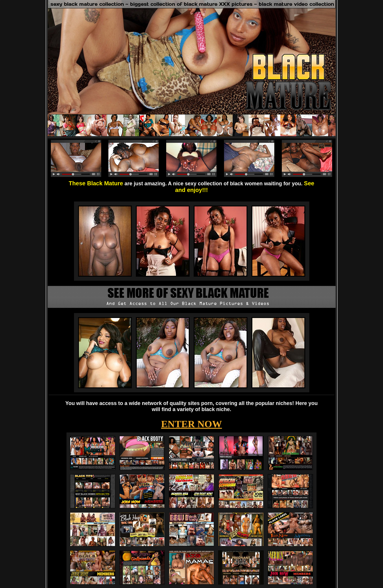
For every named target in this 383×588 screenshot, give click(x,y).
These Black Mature (96, 183)
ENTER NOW (191, 424)
